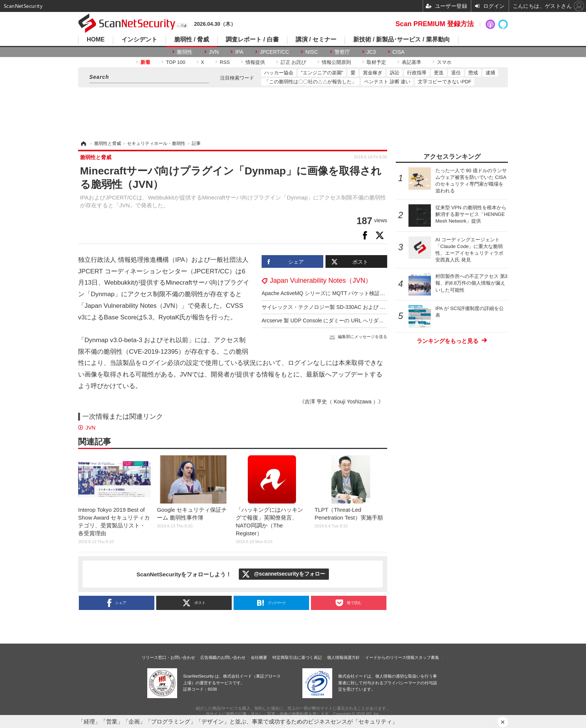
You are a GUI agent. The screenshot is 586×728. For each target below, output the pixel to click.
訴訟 (395, 73)
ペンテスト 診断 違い (387, 82)
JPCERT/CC (274, 52)
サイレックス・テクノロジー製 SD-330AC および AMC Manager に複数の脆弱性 (357, 307)
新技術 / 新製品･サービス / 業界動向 (402, 40)
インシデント (139, 40)
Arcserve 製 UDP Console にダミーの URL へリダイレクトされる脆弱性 (346, 320)
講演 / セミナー (316, 40)
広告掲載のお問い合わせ (223, 657)
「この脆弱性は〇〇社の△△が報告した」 (310, 82)
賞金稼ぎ (373, 73)
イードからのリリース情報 (390, 657)
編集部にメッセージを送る (363, 337)
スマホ (444, 62)
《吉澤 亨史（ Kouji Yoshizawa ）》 (341, 402)
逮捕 (490, 73)
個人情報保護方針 (343, 657)
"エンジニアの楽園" (322, 73)
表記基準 (411, 62)
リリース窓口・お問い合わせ (168, 657)
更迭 (439, 73)
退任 (456, 73)
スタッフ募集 (427, 657)
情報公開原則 (336, 62)
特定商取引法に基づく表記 (297, 657)
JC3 (371, 52)
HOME (96, 40)
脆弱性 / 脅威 (192, 40)
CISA (399, 52)
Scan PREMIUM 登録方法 (435, 24)
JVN (214, 52)
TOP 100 (176, 62)
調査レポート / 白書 (252, 40)
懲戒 (473, 73)
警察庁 (342, 52)
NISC (311, 52)
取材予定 (376, 62)
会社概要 (259, 657)
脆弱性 (185, 52)
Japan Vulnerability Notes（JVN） (321, 281)
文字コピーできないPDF (445, 82)
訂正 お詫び (294, 62)
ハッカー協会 (279, 73)
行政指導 (417, 73)
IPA (239, 52)
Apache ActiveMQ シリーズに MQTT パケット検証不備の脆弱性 (336, 293)
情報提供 (255, 62)
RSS (225, 62)
